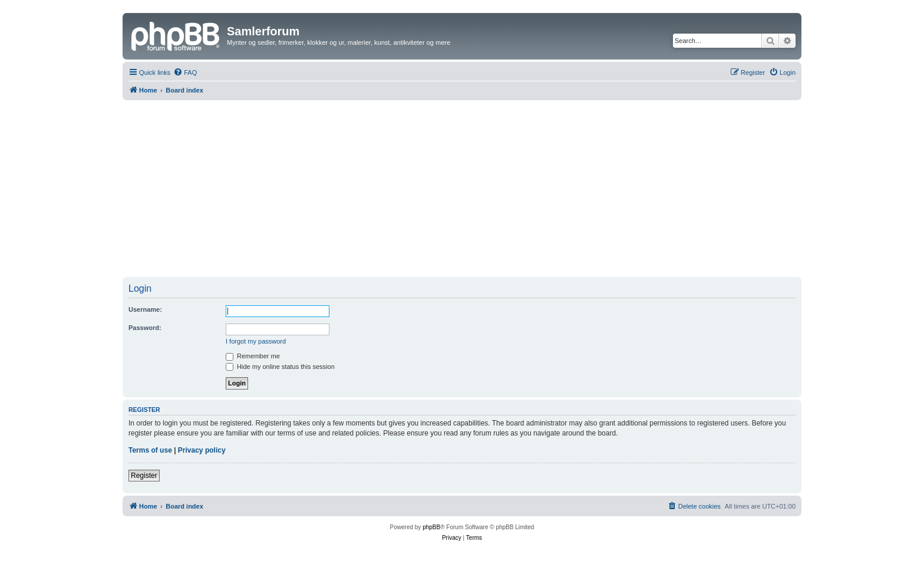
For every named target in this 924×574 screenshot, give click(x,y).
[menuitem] (185, 72)
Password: (145, 328)
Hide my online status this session (280, 367)
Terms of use (150, 450)
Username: (145, 309)
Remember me (253, 356)
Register (144, 476)
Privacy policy (202, 450)
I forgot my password (256, 341)
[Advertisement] (462, 189)
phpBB (431, 527)
